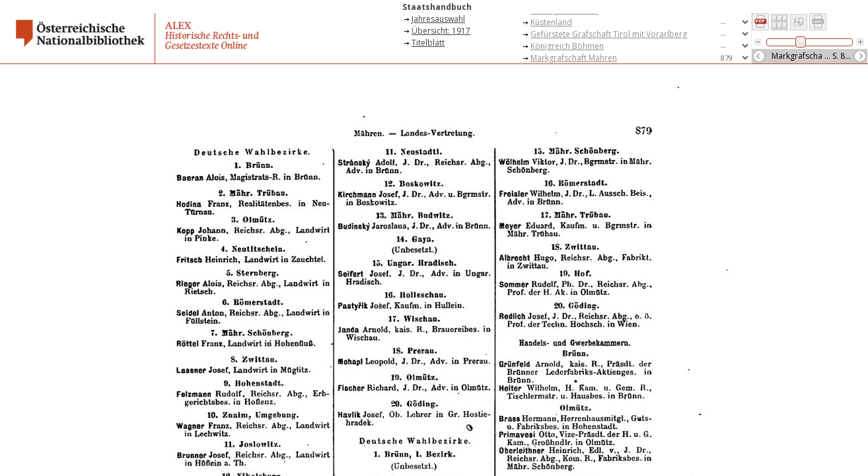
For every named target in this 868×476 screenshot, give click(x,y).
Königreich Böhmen (567, 46)
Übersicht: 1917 (441, 31)
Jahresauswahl (438, 19)
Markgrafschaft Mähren (574, 58)
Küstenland (551, 22)
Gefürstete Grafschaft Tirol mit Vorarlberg (609, 34)
